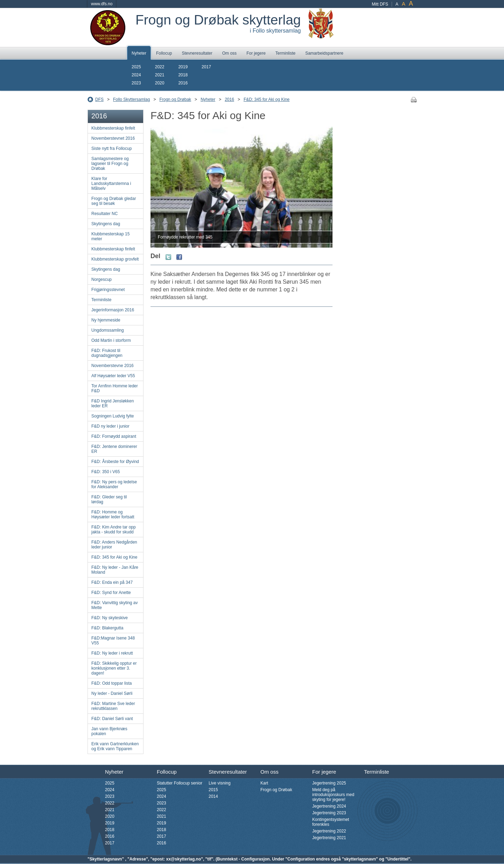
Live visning (220, 783)
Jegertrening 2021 (329, 838)
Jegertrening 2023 (329, 813)
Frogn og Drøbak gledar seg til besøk (114, 201)
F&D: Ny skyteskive (110, 618)
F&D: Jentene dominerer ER (114, 449)
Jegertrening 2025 (329, 783)
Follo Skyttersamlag (131, 99)
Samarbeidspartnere (324, 53)
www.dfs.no (102, 4)
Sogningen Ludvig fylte (113, 416)
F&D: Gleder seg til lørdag (109, 499)
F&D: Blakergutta (107, 628)
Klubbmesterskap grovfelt (115, 259)
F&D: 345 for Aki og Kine (267, 99)
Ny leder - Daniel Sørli (112, 693)
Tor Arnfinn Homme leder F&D (115, 388)
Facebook (179, 257)
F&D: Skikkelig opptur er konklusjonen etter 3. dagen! (114, 668)
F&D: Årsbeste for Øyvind (115, 462)
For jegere (256, 53)
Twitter (168, 257)
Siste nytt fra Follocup (111, 148)
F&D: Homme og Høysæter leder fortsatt (113, 514)
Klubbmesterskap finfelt (113, 128)
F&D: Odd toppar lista (111, 683)
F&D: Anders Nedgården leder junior (114, 545)
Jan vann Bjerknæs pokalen (109, 731)
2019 (183, 67)
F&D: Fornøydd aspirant (114, 436)
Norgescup (101, 279)
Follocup (164, 53)
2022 (160, 67)
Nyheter (139, 53)
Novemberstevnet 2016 (113, 138)
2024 (136, 75)
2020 (160, 83)
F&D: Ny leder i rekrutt (112, 653)
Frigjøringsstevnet (108, 290)
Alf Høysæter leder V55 (113, 376)
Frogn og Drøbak (175, 99)
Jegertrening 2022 (329, 831)
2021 (160, 75)
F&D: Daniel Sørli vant (112, 719)
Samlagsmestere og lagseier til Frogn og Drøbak (110, 164)
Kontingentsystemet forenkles (331, 822)
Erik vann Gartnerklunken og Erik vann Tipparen (115, 746)
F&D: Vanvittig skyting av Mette (115, 605)
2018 (183, 75)
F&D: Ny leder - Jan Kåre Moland (115, 570)
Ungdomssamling (108, 330)
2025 (136, 67)
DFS (99, 99)
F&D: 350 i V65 (106, 472)
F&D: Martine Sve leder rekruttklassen (113, 706)
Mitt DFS (380, 4)
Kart (264, 783)
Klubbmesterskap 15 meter (110, 236)
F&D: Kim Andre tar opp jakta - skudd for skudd (114, 530)
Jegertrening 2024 (329, 806)
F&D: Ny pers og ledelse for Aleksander (114, 484)
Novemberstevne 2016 (113, 366)
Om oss (229, 53)
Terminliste (285, 53)
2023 (136, 83)
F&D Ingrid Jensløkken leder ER (113, 403)
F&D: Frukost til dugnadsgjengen (107, 353)
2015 (213, 790)
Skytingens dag (106, 224)
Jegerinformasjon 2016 (113, 310)
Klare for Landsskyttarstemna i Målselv (111, 184)
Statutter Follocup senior (180, 783)
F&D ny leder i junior (110, 426)
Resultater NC (104, 214)
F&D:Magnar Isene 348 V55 (113, 641)
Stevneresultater (197, 53)
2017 (206, 67)
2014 (213, 796)
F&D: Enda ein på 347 (112, 582)
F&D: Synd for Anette (111, 593)
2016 (183, 83)
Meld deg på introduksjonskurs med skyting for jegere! (333, 795)
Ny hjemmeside (106, 320)
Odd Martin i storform (111, 340)
